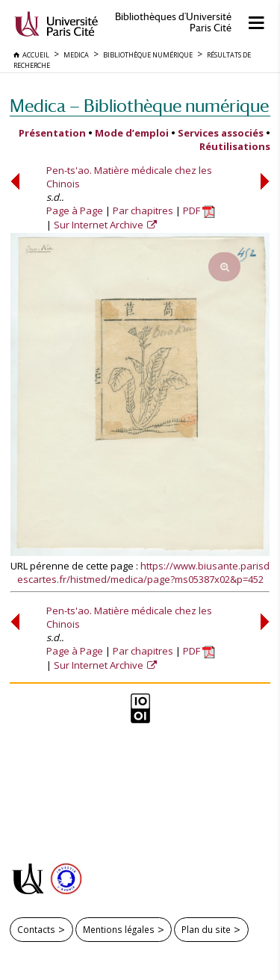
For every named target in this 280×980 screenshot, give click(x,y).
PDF (199, 210)
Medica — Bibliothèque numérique (139, 106)
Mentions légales (119, 929)
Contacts (36, 929)
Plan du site (206, 929)
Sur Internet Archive (100, 225)
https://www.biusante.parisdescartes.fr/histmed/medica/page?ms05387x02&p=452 (144, 572)
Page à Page (75, 210)
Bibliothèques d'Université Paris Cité (173, 22)
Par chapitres (143, 210)
